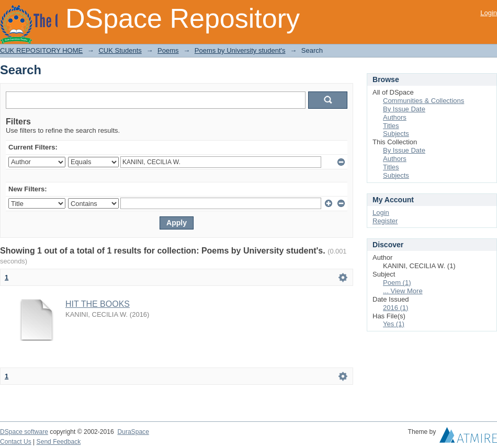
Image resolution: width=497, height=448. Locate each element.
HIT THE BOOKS (98, 304)
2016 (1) (396, 308)
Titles (391, 126)
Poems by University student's (240, 50)
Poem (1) (397, 283)
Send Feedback (59, 442)
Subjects (396, 134)
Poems (168, 50)
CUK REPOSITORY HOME (41, 50)
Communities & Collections (423, 101)
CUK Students (120, 50)
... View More (403, 291)
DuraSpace (133, 432)
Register (385, 221)
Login (489, 13)
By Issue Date (404, 109)
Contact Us (16, 442)
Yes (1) (394, 324)
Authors (395, 117)
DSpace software (24, 432)
